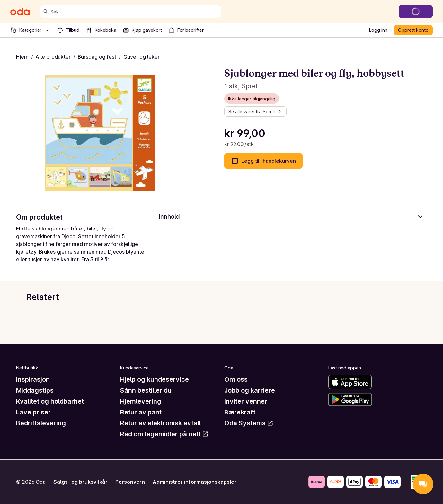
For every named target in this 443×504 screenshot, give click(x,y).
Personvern (130, 482)
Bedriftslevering (41, 423)
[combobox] (134, 12)
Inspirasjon (33, 379)
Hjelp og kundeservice (155, 379)
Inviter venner (246, 401)
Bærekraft (240, 412)
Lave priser (33, 412)
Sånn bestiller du (146, 390)
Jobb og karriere (250, 390)
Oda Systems (249, 423)
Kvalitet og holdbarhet (50, 401)
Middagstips (35, 390)
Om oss (236, 379)
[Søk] (46, 12)
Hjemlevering (141, 401)
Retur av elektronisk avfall (160, 423)
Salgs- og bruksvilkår (80, 482)
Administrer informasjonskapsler (195, 482)
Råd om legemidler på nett (164, 434)
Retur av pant (141, 412)
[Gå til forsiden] (20, 12)
